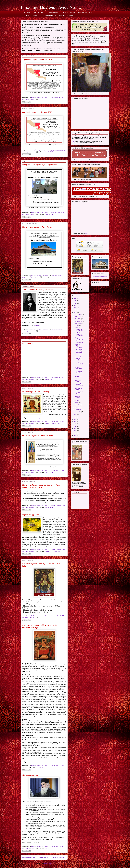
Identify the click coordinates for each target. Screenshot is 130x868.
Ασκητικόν (36, 762)
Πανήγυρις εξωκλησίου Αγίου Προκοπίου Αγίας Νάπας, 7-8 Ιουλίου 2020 (41, 486)
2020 (75, 312)
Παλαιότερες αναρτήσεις (59, 857)
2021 (75, 310)
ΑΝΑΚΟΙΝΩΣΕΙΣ (49, 152)
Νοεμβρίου (78, 317)
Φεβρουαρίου (79, 410)
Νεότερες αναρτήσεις (29, 857)
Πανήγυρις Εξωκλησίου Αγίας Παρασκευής (40, 164)
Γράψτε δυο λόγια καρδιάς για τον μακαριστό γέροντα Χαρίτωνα (57, 15)
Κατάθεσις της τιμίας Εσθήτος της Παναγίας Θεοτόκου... (79, 391)
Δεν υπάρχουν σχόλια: (28, 99)
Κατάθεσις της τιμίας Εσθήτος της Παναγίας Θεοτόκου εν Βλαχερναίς (40, 626)
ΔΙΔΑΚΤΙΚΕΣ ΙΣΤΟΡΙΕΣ (51, 551)
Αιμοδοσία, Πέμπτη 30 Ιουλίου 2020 (37, 59)
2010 (75, 435)
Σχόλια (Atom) (48, 863)
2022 (75, 308)
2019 (75, 415)
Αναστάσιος (37, 326)
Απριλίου (78, 405)
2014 (75, 426)
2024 (75, 303)
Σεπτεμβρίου (79, 321)
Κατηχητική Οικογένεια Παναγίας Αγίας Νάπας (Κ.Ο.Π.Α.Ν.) (78, 12)
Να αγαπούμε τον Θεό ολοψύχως (35, 392)
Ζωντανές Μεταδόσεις (54, 12)
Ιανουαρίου (78, 412)
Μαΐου (77, 403)
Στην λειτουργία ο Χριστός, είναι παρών (38, 289)
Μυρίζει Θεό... (28, 343)
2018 (75, 417)
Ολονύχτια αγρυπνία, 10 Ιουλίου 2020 (38, 436)
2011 (75, 433)
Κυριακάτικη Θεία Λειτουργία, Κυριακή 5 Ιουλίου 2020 (79, 383)
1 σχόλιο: (25, 767)
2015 (75, 424)
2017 (75, 419)
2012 (75, 431)
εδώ (86, 233)
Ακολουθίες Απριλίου (39, 12)
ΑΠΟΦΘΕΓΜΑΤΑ (49, 423)
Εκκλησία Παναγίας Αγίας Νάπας (51, 7)
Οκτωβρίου (78, 319)
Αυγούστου (78, 323)
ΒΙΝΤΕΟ (47, 379)
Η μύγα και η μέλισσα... (32, 515)
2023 (75, 305)
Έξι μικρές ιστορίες (30, 775)
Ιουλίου (77, 326)
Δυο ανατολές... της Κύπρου (30, 15)
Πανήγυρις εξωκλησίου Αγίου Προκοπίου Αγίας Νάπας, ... (79, 371)
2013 (75, 428)
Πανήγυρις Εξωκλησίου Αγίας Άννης (37, 227)
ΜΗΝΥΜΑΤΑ (53, 379)
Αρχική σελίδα (26, 12)
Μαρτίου (78, 407)
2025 (75, 301)
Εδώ (73, 141)
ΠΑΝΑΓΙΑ (40, 767)
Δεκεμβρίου (78, 314)
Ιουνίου (77, 400)
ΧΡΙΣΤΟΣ (47, 331)
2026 (75, 299)
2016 (75, 422)
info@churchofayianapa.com (100, 277)
